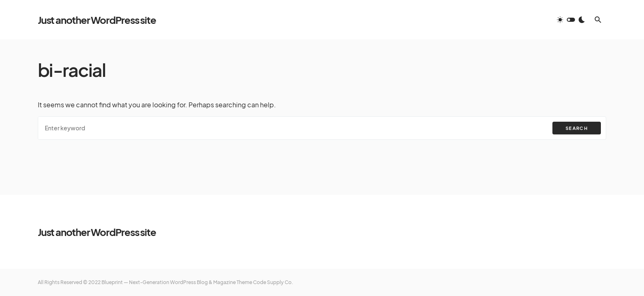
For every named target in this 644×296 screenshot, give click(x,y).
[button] (571, 20)
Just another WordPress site (97, 20)
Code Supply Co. (273, 282)
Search (577, 128)
